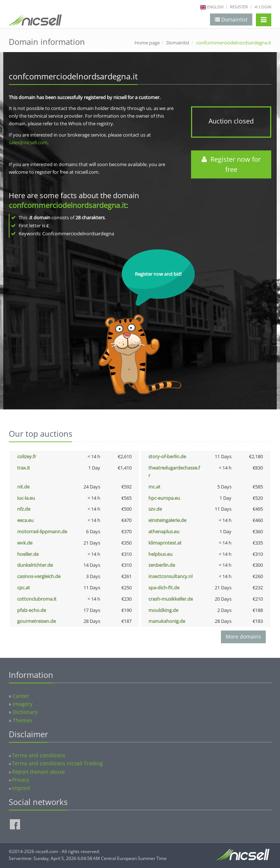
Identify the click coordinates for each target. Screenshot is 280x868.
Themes (22, 720)
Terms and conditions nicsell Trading (57, 763)
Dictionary (25, 712)
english (215, 7)
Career (21, 696)
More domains (243, 637)
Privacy (21, 780)
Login (263, 7)
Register (239, 7)
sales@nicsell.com (28, 142)
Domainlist (178, 43)
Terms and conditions (39, 755)
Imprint (21, 788)
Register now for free (231, 164)
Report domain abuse (38, 772)
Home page (147, 43)
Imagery (23, 704)
